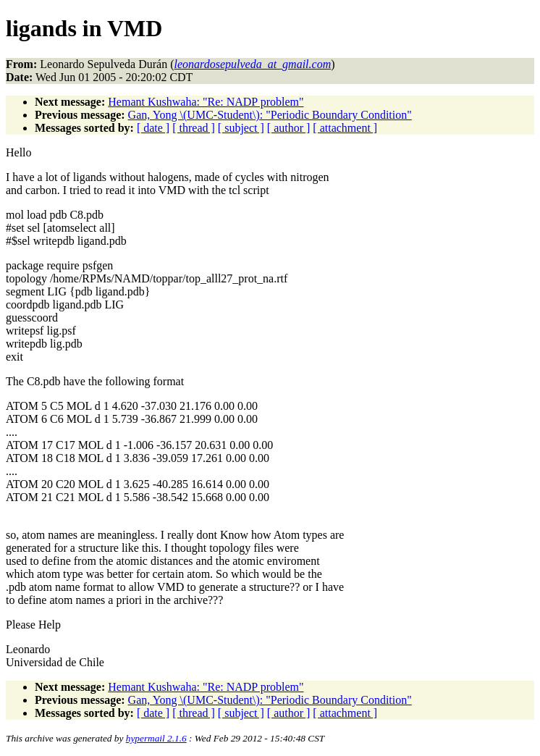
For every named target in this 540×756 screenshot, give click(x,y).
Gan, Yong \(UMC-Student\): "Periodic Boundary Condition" (270, 115)
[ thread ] (194, 128)
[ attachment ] (345, 128)
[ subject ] (241, 128)
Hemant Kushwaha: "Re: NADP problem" (206, 102)
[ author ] (289, 128)
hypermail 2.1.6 (156, 738)
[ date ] (153, 128)
